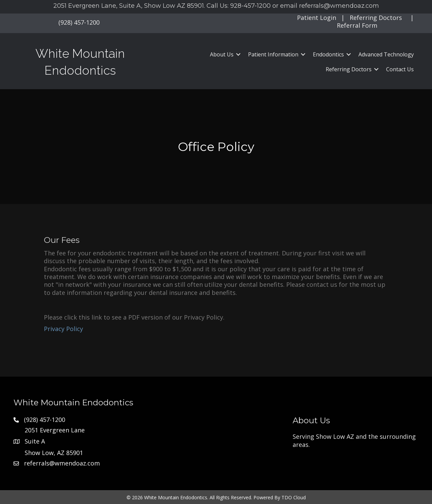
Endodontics (328, 54)
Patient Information (273, 54)
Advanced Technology (386, 54)
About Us (222, 54)
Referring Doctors (376, 18)
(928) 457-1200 (79, 22)
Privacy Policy (63, 329)
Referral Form (357, 25)
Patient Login (317, 18)
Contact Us (400, 69)
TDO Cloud (294, 497)
